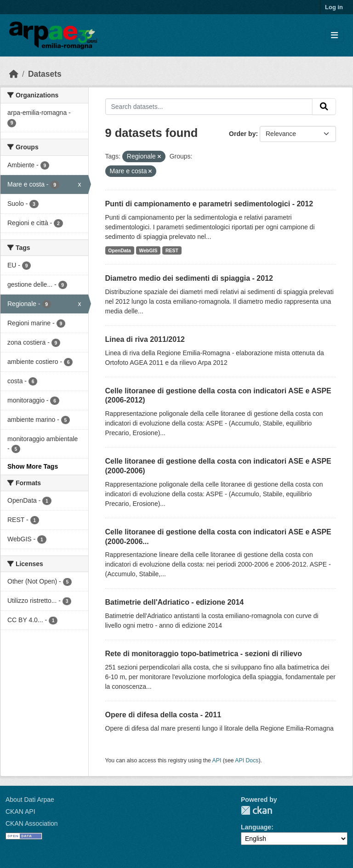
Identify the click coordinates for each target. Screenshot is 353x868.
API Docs (247, 760)
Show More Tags (33, 466)
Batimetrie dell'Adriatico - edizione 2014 (175, 602)
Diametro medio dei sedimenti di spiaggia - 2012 (189, 278)
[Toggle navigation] (334, 36)
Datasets (45, 74)
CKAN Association (32, 823)
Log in (334, 7)
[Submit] (324, 107)
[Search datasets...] (209, 107)
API (217, 760)
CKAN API (20, 811)
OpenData (120, 250)
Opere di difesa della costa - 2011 (163, 715)
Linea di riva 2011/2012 (145, 339)
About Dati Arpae (30, 800)
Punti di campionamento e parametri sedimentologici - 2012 (209, 204)
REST (172, 250)
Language (256, 827)
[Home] (14, 74)
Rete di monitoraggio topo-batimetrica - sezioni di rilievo (204, 654)
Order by (242, 134)
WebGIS (148, 250)
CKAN (256, 810)
